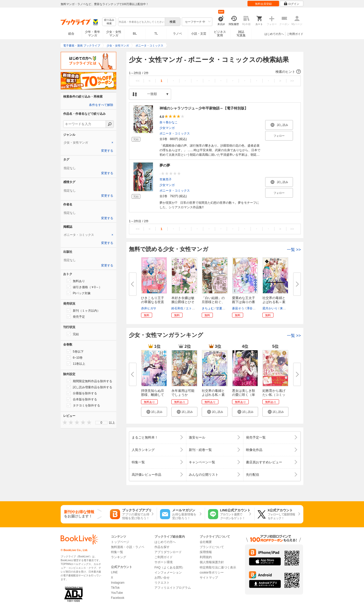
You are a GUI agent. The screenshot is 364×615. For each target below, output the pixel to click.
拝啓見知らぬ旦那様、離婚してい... (153, 395)
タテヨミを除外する (83, 405)
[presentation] (64, 422)
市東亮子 (166, 179)
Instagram (118, 583)
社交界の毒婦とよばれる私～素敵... (274, 302)
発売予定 (76, 316)
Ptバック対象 (79, 293)
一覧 (294, 250)
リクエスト (162, 583)
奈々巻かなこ (169, 122)
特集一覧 (117, 552)
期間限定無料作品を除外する (89, 381)
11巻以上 (76, 363)
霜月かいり (270, 308)
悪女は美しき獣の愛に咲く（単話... (244, 395)
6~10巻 (75, 357)
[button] (215, 72)
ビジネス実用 (220, 34)
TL (156, 34)
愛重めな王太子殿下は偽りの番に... (244, 302)
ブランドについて (212, 547)
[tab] (88, 143)
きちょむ (208, 308)
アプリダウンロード (168, 552)
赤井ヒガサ (149, 308)
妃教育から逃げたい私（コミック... (274, 395)
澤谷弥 (251, 308)
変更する (107, 151)
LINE (114, 572)
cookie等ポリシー (212, 573)
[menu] (101, 423)
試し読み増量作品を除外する (89, 387)
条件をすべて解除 (101, 105)
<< (138, 81)
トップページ (120, 542)
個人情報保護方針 (212, 562)
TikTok (115, 588)
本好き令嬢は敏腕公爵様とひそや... (183, 302)
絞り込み (109, 22)
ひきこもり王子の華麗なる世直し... (153, 302)
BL (135, 33)
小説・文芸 (199, 34)
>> (292, 81)
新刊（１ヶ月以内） (83, 310)
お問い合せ (162, 578)
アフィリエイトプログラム (173, 588)
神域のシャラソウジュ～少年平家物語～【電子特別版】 (204, 108)
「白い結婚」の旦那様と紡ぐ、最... (213, 302)
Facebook (118, 598)
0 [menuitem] (101, 423)
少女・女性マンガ (114, 34)
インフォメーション (168, 573)
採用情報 (206, 552)
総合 (71, 34)
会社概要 (206, 542)
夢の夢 (165, 165)
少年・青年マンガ (93, 34)
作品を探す (162, 547)
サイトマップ (209, 578)
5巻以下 (75, 351)
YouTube (117, 593)
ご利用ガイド (295, 34)
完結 (73, 334)
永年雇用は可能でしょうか (183, 393)
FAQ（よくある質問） (170, 567)
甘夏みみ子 (224, 308)
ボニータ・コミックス (175, 133)
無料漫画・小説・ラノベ (128, 547)
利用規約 (206, 557)
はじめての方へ (274, 34)
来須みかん (287, 308)
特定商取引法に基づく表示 (218, 567)
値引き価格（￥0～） (84, 287)
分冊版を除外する (82, 393)
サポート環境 (164, 562)
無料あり (76, 281)
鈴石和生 (177, 308)
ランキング (119, 557)
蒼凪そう (238, 308)
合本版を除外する (82, 399)
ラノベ (177, 34)
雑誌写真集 (241, 34)
